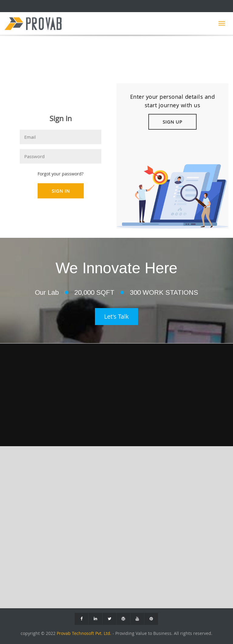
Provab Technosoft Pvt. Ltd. (85, 633)
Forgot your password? (61, 174)
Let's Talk (116, 316)
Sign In (61, 191)
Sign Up (172, 122)
